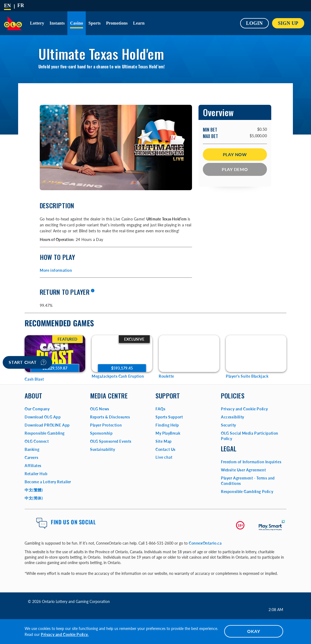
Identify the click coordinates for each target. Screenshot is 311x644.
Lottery (37, 23)
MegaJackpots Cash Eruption (118, 376)
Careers (31, 457)
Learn (139, 23)
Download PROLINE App (47, 425)
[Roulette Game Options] (189, 354)
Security (229, 425)
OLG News (100, 409)
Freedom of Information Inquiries (251, 462)
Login (254, 23)
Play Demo (235, 169)
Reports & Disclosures (110, 417)
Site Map (164, 441)
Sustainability (102, 449)
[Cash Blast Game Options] (55, 354)
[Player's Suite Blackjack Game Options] (256, 354)
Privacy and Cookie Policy (244, 409)
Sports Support (169, 417)
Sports (95, 23)
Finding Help (167, 425)
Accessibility (233, 417)
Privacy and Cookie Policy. (65, 634)
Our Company (37, 409)
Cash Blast (34, 379)
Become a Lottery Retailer (48, 482)
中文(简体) (34, 498)
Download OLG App (43, 417)
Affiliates (33, 466)
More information (56, 270)
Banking (32, 449)
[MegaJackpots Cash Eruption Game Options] (122, 354)
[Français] (21, 5)
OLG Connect (37, 441)
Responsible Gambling (45, 433)
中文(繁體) (34, 490)
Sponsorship (101, 433)
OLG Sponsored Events (111, 441)
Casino (77, 23)
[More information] (92, 291)
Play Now (235, 154)
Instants (57, 23)
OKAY (254, 631)
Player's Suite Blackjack (247, 376)
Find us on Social (73, 522)
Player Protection (106, 425)
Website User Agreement (243, 470)
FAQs (160, 409)
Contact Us (166, 449)
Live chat (164, 457)
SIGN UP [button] (288, 23)
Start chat (27, 362)
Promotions (117, 23)
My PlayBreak (168, 433)
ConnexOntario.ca (205, 543)
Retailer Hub (36, 474)
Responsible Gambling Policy (247, 492)
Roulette (166, 376)
